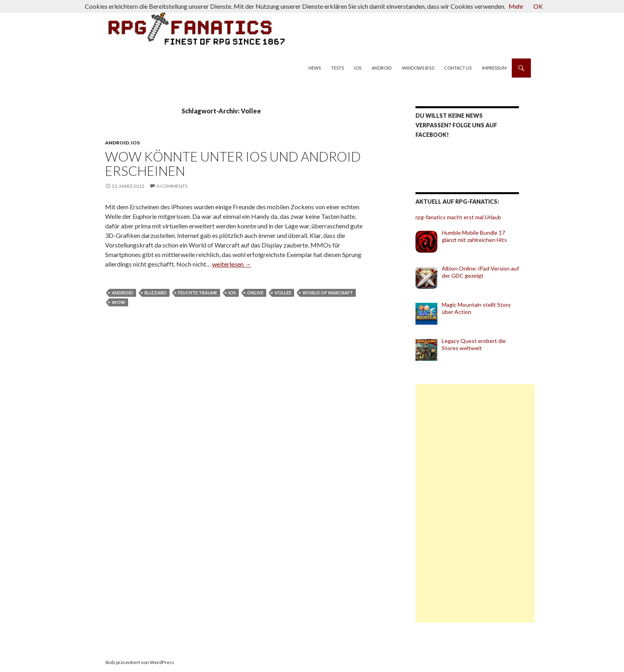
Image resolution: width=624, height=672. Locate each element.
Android (382, 68)
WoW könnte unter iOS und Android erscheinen (233, 164)
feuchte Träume (198, 293)
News (315, 68)
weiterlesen (232, 264)
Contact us (458, 68)
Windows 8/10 (418, 68)
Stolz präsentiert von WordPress (140, 662)
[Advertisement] (475, 503)
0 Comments (172, 186)
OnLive (255, 293)
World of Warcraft (328, 293)
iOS (358, 68)
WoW (119, 302)
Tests (337, 68)
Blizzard (156, 293)
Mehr (516, 6)
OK (538, 6)
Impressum (494, 68)
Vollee (283, 293)
